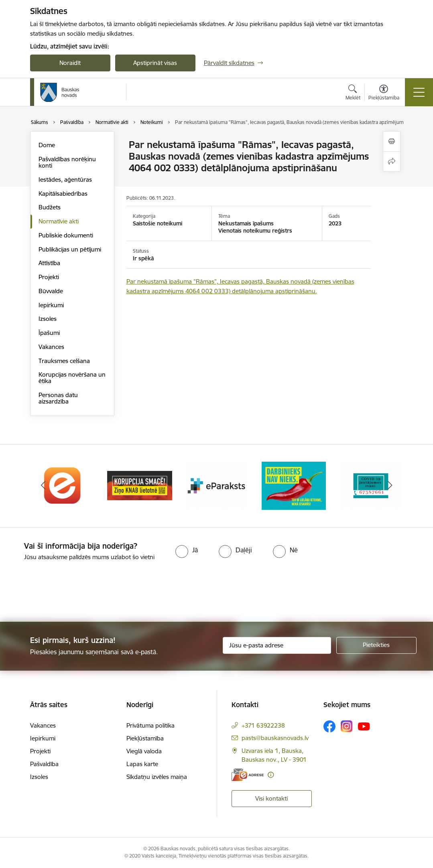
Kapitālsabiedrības (63, 194)
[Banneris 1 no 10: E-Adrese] (63, 485)
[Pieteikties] (376, 645)
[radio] (187, 550)
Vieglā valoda (144, 751)
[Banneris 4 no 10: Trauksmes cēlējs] (294, 485)
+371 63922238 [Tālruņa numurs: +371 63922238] (263, 725)
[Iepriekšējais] (43, 486)
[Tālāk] (390, 486)
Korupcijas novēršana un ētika (72, 378)
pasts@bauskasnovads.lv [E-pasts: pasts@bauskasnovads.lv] (275, 738)
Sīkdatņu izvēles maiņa (157, 777)
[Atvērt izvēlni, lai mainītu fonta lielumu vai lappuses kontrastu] (384, 93)
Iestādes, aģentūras (65, 179)
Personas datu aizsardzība (58, 398)
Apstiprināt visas (155, 63)
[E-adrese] (248, 775)
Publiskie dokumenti (66, 235)
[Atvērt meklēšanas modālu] (353, 93)
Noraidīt (70, 63)
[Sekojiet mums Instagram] (347, 726)
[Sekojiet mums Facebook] (329, 726)
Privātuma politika (150, 725)
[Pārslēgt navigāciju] (419, 92)
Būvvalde (51, 291)
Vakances (51, 347)
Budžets (50, 207)
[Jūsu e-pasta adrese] (277, 645)
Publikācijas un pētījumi (70, 249)
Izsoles (48, 319)
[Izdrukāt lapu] (392, 141)
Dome (47, 145)
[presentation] (67, 592)
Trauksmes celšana (64, 361)
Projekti (49, 277)
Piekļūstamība (145, 738)
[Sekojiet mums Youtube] (364, 726)
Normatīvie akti (59, 221)
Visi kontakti (271, 798)
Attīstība (49, 263)
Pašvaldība (44, 764)
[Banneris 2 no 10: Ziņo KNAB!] (140, 485)
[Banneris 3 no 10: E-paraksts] (217, 485)
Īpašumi (49, 333)
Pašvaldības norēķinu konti (67, 162)
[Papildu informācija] (271, 775)
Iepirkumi (51, 305)
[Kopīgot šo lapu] (392, 161)
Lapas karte (142, 764)
